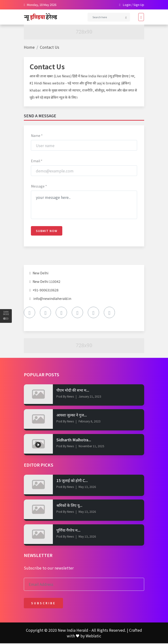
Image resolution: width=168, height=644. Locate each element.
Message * (39, 186)
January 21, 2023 (90, 397)
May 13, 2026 (87, 487)
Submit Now (47, 231)
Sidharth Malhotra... (74, 440)
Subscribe (43, 604)
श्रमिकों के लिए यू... (69, 506)
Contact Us (50, 47)
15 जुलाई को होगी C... (72, 481)
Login (127, 5)
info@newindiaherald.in (52, 299)
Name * (37, 136)
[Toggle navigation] (140, 17)
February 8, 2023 (90, 422)
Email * (37, 161)
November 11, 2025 (91, 447)
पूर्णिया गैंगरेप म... (68, 531)
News (70, 397)
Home (29, 47)
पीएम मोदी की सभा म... (73, 390)
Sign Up (139, 5)
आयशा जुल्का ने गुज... (72, 415)
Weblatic (93, 636)
